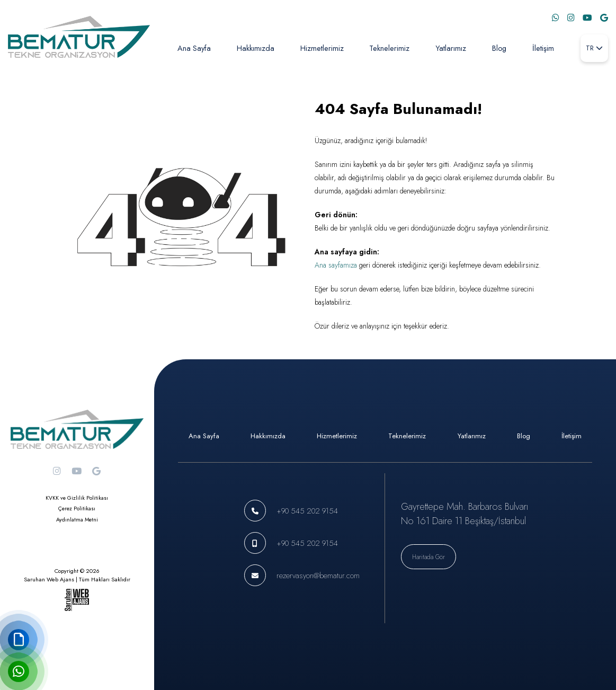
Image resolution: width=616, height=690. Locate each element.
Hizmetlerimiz (322, 48)
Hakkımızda (256, 48)
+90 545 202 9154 (307, 511)
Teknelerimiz (389, 48)
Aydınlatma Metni (77, 520)
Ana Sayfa (194, 48)
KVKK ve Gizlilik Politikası (77, 498)
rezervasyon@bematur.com (318, 575)
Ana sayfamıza (336, 265)
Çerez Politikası (77, 508)
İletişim (543, 48)
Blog (499, 48)
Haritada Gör (428, 557)
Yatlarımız (451, 48)
